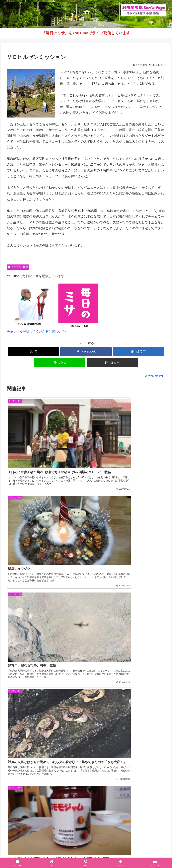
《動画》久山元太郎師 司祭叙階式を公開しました (40, 667)
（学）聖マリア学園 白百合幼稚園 (28, 836)
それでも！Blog (18, 267)
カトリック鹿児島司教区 (28, 649)
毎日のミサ (110, 855)
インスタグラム (89, 855)
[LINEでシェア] (60, 363)
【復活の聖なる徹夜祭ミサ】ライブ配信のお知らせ (41, 687)
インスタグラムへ (86, 801)
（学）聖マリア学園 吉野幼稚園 (26, 830)
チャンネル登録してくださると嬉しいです (37, 332)
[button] (112, 363)
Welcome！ (44, 855)
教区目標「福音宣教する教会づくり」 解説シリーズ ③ (43, 696)
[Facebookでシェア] (86, 352)
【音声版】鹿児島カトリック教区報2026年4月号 (39, 677)
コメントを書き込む (86, 595)
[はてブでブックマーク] (139, 352)
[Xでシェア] (33, 352)
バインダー (128, 855)
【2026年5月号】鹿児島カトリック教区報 (34, 657)
